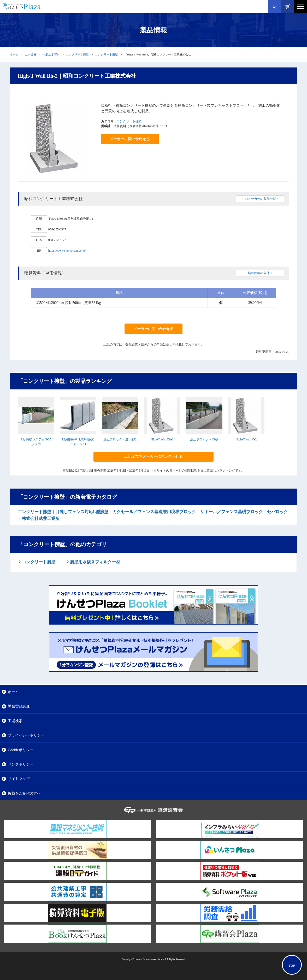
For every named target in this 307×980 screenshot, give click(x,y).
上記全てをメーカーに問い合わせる (153, 457)
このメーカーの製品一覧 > (260, 199)
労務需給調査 (19, 706)
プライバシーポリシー (26, 735)
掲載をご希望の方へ (24, 793)
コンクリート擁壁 (77, 54)
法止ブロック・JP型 (204, 439)
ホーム (14, 54)
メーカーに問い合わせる (130, 139)
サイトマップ (19, 779)
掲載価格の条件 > (260, 273)
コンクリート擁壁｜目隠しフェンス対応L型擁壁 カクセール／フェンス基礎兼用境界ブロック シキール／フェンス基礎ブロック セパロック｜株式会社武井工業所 (153, 515)
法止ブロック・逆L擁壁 (120, 439)
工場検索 (15, 721)
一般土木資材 (51, 54)
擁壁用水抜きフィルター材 (95, 562)
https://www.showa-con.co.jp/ (67, 251)
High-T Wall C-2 (246, 439)
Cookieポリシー (21, 750)
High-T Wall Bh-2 (162, 439)
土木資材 (31, 54)
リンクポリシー (21, 764)
